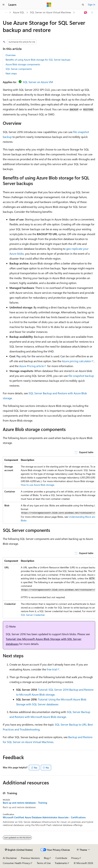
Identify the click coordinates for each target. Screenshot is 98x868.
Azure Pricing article (31, 366)
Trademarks (61, 863)
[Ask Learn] (86, 13)
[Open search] (83, 5)
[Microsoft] (49, 5)
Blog (46, 858)
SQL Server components (19, 69)
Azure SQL (19, 12)
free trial (52, 669)
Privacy (75, 858)
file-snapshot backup (81, 376)
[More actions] (92, 13)
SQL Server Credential (33, 615)
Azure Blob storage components (23, 64)
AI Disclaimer (10, 858)
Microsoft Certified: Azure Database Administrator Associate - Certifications (44, 817)
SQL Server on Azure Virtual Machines (50, 12)
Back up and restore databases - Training (25, 803)
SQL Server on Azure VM (38, 82)
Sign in (92, 4)
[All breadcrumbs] (6, 13)
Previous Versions (30, 858)
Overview (11, 55)
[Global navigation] (3, 5)
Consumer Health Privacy (16, 863)
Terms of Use (44, 863)
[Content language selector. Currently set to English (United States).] (19, 850)
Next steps (11, 73)
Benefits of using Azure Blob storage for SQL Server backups (38, 60)
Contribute (61, 858)
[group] (49, 490)
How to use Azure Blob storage (37, 485)
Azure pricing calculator (76, 361)
